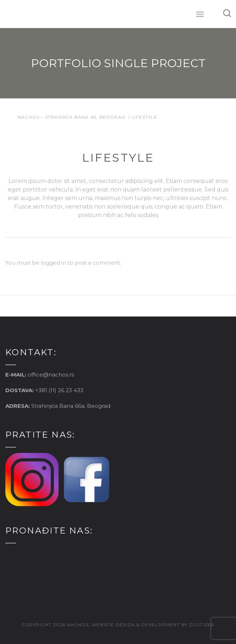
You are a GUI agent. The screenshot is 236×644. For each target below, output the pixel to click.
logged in (53, 263)
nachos (78, 625)
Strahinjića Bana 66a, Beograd (71, 406)
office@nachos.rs (51, 375)
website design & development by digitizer (153, 625)
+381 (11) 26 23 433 (59, 390)
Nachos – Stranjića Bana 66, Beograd (72, 117)
